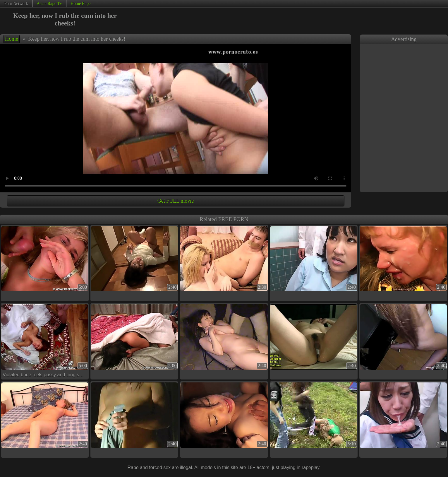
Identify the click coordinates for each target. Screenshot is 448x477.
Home (12, 39)
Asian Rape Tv (49, 4)
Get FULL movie (176, 201)
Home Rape (80, 4)
